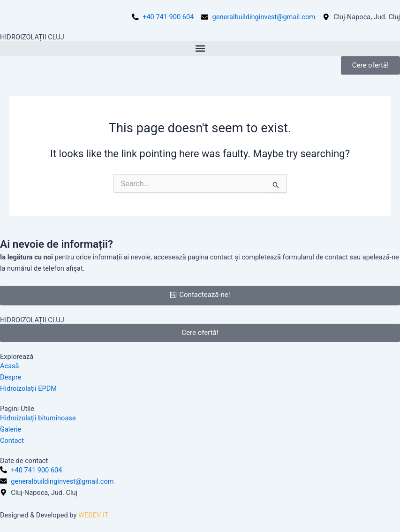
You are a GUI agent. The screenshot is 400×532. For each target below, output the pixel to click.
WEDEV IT (93, 515)
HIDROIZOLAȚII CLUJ (32, 37)
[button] (200, 49)
